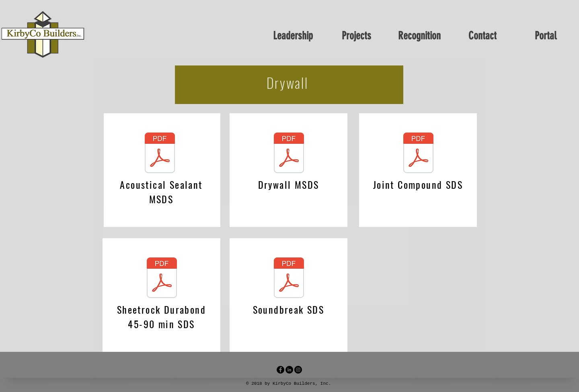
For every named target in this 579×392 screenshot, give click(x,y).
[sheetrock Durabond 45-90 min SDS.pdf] (162, 279)
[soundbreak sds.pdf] (289, 279)
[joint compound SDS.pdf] (418, 154)
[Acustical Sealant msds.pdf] (160, 154)
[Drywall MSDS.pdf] (289, 154)
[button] (356, 35)
